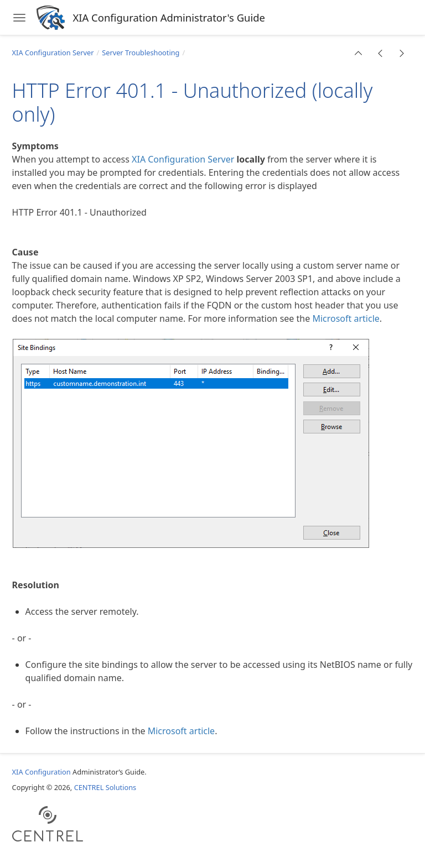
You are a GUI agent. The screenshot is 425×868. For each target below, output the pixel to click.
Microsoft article (346, 318)
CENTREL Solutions (105, 787)
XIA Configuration (42, 772)
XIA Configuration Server (53, 53)
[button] (359, 53)
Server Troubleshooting (141, 53)
